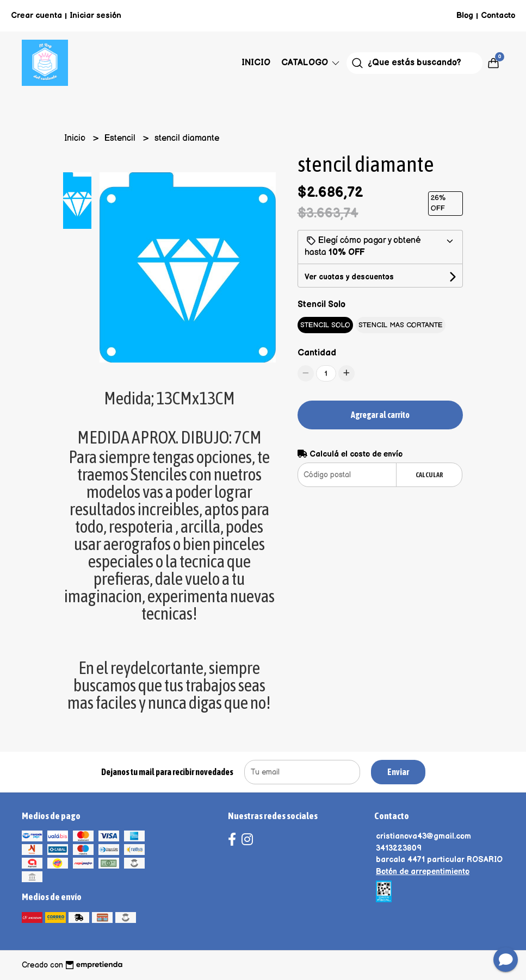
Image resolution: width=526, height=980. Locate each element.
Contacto (498, 15)
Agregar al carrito (380, 415)
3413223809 (399, 848)
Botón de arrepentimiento (423, 872)
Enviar (398, 772)
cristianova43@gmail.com (423, 836)
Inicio (256, 63)
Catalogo (311, 63)
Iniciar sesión (95, 15)
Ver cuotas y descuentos (349, 277)
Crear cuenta (36, 15)
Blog (465, 15)
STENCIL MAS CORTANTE (401, 325)
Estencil (121, 138)
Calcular (429, 475)
